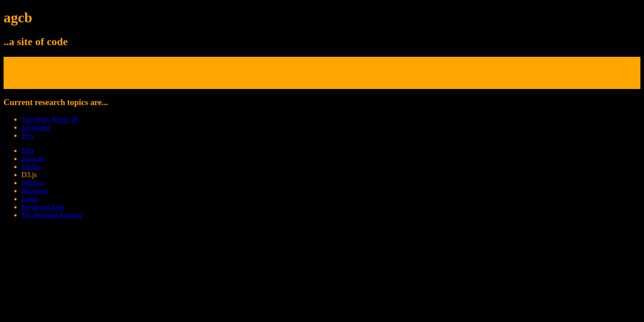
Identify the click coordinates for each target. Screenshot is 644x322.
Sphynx (32, 183)
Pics (28, 135)
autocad (33, 159)
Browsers (35, 191)
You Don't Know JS (50, 119)
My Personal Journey (52, 215)
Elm (28, 150)
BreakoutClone (43, 207)
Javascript (36, 127)
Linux (30, 199)
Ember (31, 167)
